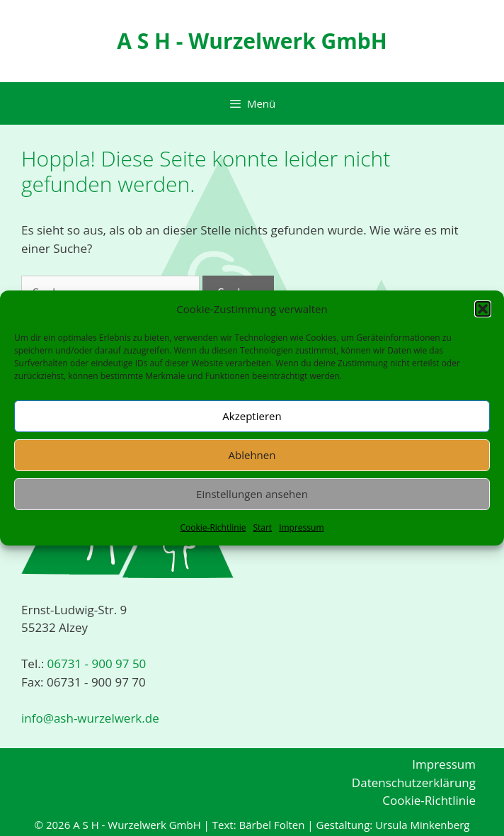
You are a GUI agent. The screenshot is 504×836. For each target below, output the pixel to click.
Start (262, 527)
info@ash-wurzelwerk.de (90, 718)
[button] (483, 309)
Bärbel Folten (271, 825)
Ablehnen (252, 455)
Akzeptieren (252, 416)
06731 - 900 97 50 (95, 663)
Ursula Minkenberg (422, 825)
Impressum (301, 527)
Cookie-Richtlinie (213, 527)
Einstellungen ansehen (252, 494)
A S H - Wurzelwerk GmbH (252, 41)
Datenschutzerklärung (414, 783)
